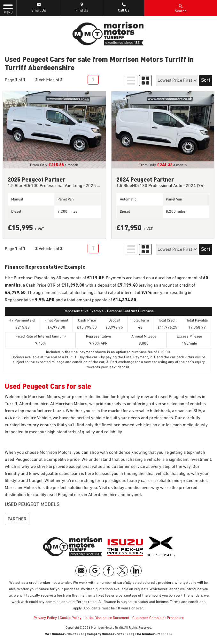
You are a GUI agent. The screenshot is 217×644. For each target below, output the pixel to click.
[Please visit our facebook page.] (108, 571)
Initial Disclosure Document (107, 618)
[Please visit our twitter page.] (122, 571)
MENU (8, 9)
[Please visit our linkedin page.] (136, 571)
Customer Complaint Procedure (158, 618)
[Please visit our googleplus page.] (95, 571)
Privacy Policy (45, 618)
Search (181, 8)
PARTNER (17, 519)
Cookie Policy (71, 618)
